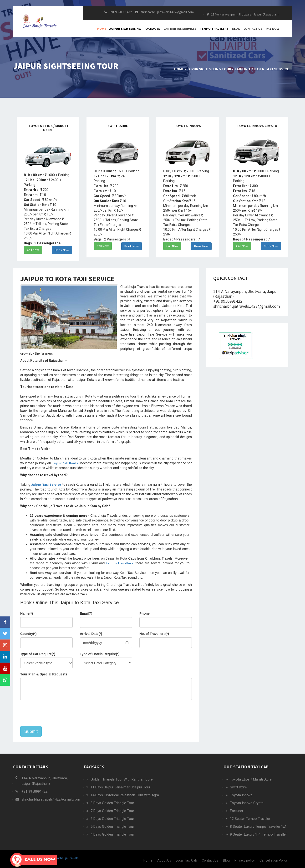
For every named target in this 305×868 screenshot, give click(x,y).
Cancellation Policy (274, 860)
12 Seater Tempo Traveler (250, 819)
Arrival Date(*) (91, 634)
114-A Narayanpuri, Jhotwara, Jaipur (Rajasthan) (243, 14)
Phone (145, 613)
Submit (31, 731)
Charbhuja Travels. (66, 858)
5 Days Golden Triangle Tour (112, 827)
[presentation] (56, 713)
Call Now (33, 250)
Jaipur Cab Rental (66, 463)
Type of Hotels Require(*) (100, 654)
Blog (236, 29)
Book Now (62, 250)
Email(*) (86, 613)
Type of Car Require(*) (38, 654)
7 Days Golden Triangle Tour (112, 811)
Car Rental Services (180, 29)
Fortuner (237, 811)
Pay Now (272, 29)
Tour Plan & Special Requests (44, 674)
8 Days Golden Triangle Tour (112, 803)
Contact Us (253, 29)
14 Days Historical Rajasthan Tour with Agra (125, 795)
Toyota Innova (241, 795)
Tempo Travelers (214, 29)
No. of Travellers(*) (154, 634)
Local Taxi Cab (186, 860)
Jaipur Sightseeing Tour (209, 69)
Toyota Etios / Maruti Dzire (251, 779)
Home (102, 29)
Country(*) (28, 634)
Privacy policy (245, 860)
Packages (152, 29)
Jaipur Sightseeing (125, 29)
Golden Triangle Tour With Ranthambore (122, 779)
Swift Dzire (238, 787)
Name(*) (27, 613)
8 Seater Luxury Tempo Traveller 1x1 (258, 827)
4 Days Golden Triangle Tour (112, 834)
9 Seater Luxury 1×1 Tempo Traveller (258, 834)
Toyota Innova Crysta (247, 803)
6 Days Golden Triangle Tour (112, 819)
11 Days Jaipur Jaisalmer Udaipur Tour (120, 787)
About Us (164, 860)
